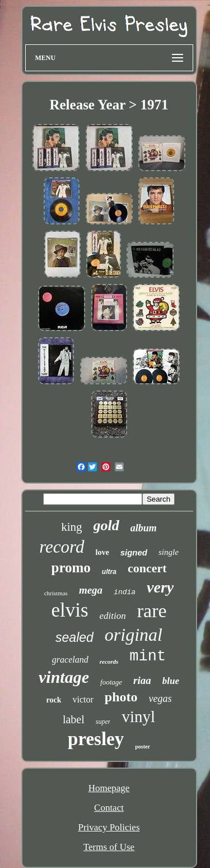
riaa (142, 680)
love (102, 552)
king (71, 527)
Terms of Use (109, 847)
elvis (69, 610)
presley (96, 739)
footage (111, 682)
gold (106, 525)
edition (113, 616)
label (74, 719)
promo (71, 568)
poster (143, 747)
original (134, 635)
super (103, 722)
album (144, 528)
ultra (109, 572)
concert (147, 568)
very (160, 587)
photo (121, 697)
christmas (56, 593)
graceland (70, 660)
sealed (74, 637)
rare (152, 611)
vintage (64, 677)
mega (91, 590)
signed (134, 552)
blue (171, 681)
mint (148, 656)
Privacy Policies (109, 827)
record (62, 547)
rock (54, 700)
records (109, 662)
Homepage (109, 788)
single (169, 552)
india (125, 592)
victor (83, 699)
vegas (160, 699)
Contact (109, 808)
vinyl (138, 717)
